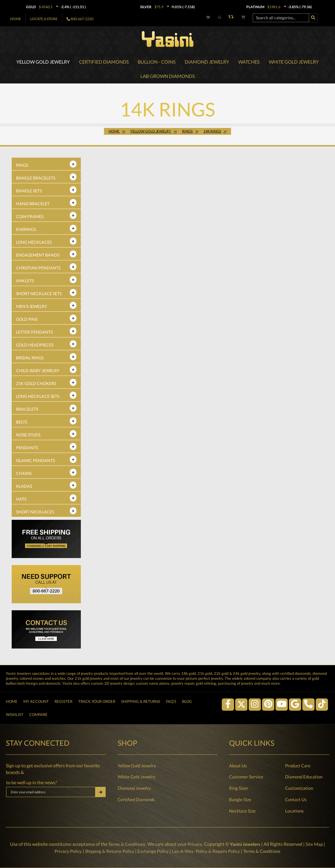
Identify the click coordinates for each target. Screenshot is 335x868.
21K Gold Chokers (36, 385)
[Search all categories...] (281, 18)
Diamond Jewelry (134, 788)
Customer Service (246, 777)
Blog (187, 698)
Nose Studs (28, 436)
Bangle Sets (29, 192)
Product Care (298, 766)
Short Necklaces (35, 514)
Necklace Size (242, 811)
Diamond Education (304, 777)
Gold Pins (27, 321)
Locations (294, 811)
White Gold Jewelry (137, 777)
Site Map (316, 844)
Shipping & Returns (141, 698)
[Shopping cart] (243, 17)
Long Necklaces (34, 244)
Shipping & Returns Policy (107, 851)
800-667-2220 (82, 19)
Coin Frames (30, 218)
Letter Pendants (34, 334)
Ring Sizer (239, 788)
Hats (21, 501)
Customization (299, 788)
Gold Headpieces (35, 347)
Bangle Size (240, 799)
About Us (238, 766)
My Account (36, 698)
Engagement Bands (38, 257)
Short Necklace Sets (39, 295)
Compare (38, 713)
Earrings (26, 231)
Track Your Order (97, 698)
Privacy (195, 844)
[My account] (219, 17)
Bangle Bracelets (36, 180)
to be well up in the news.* (32, 782)
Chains (24, 475)
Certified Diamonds (136, 799)
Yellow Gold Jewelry (137, 766)
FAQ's (171, 698)
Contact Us (296, 799)
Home (16, 19)
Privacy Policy (64, 851)
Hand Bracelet (33, 205)
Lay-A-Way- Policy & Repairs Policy (207, 851)
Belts (22, 424)
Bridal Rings (30, 359)
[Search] (313, 18)
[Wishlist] (212, 17)
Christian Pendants (38, 270)
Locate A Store (44, 19)
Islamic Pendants (35, 462)
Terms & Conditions (126, 844)
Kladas (24, 488)
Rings (22, 167)
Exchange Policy (152, 851)
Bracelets (27, 411)
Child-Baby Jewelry (38, 372)
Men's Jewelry (32, 308)
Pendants (27, 449)
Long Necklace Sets (38, 398)
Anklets (25, 282)
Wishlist (15, 713)
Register (63, 698)
